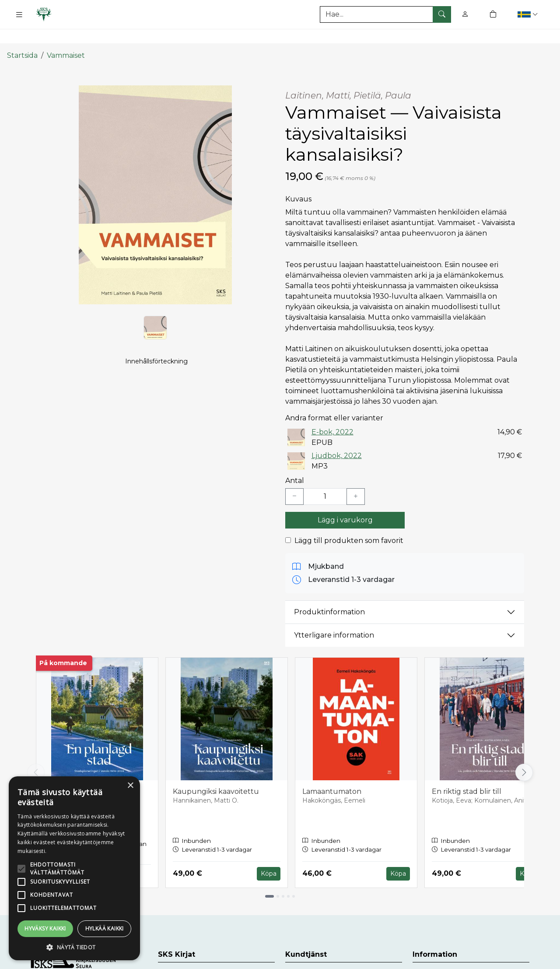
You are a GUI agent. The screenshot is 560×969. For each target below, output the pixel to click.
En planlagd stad (73, 772)
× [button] (130, 786)
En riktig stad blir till (467, 772)
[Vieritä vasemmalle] (36, 753)
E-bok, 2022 (332, 412)
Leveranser (432, 955)
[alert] (74, 868)
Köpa (269, 854)
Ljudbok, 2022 (337, 436)
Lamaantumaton (332, 772)
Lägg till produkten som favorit (349, 521)
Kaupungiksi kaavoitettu (216, 772)
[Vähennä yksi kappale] (294, 477)
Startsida (22, 36)
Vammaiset (66, 36)
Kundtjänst (305, 955)
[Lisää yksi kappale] (356, 477)
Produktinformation (329, 593)
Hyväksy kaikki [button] (45, 928)
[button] (529, 14)
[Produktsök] (385, 14)
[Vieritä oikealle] (524, 753)
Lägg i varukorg (345, 501)
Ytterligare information (334, 616)
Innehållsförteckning (156, 353)
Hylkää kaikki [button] (105, 928)
